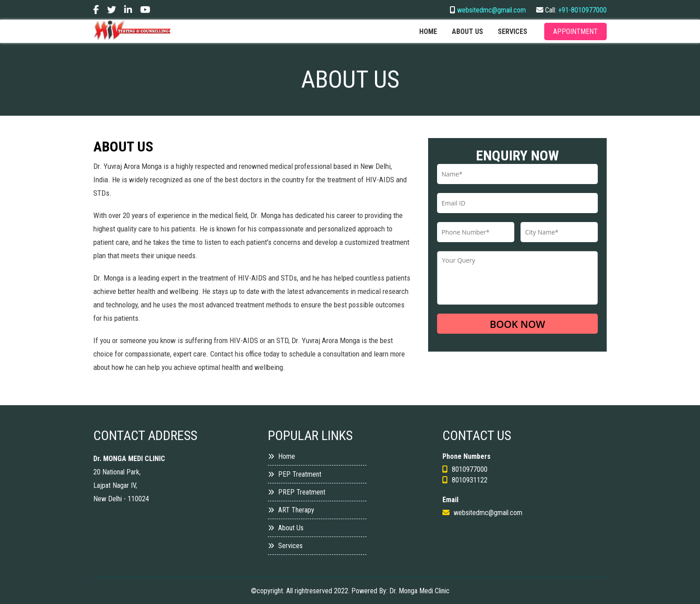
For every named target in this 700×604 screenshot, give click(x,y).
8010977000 (470, 469)
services (512, 31)
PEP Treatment (295, 474)
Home (428, 31)
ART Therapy (291, 510)
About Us (286, 528)
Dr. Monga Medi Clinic (419, 591)
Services (285, 546)
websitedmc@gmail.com (492, 10)
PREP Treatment (297, 492)
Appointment (575, 31)
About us (467, 31)
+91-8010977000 (582, 10)
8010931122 (470, 480)
